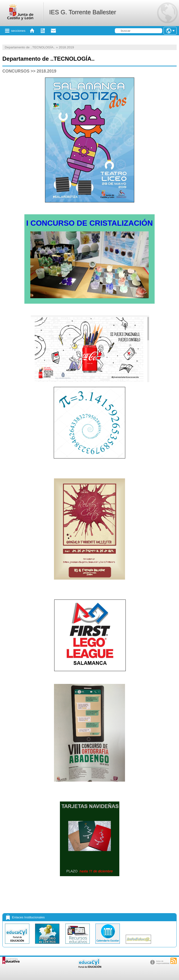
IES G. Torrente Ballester (83, 12)
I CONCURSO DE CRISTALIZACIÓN (90, 223)
